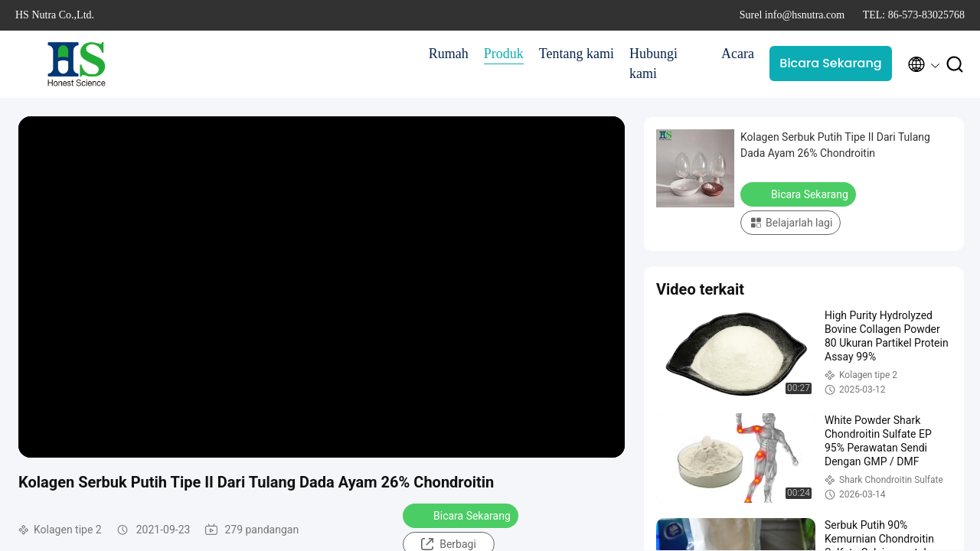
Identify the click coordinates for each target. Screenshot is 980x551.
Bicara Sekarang (830, 63)
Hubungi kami (653, 64)
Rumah (449, 54)
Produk (504, 54)
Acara (738, 54)
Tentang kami (577, 54)
